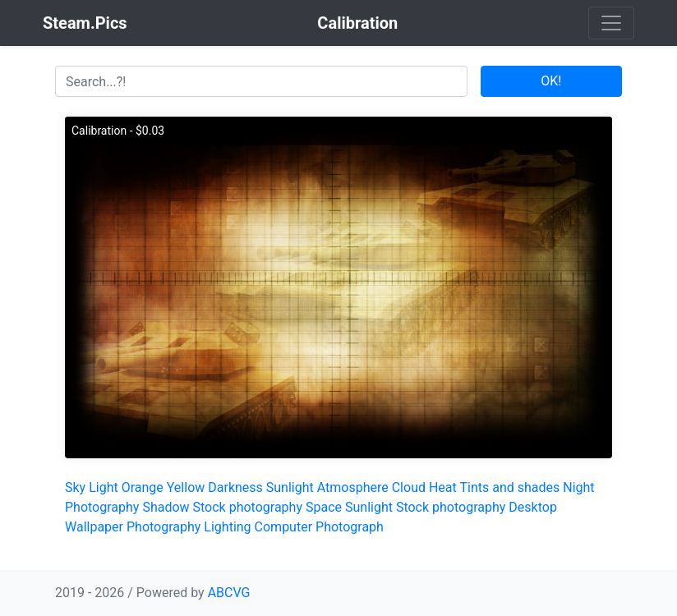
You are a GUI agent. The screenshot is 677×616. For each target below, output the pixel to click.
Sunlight (290, 487)
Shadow (166, 507)
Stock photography (248, 507)
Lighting (227, 527)
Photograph (350, 527)
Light (104, 487)
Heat (443, 487)
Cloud (409, 487)
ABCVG (229, 593)
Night (578, 487)
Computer (284, 527)
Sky (75, 487)
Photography (102, 507)
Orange (143, 487)
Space (324, 507)
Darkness (235, 487)
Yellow (186, 487)
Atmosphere (353, 487)
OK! (551, 81)
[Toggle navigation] (611, 23)
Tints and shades (509, 487)
